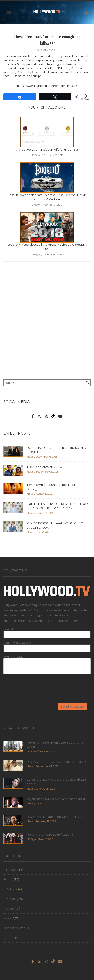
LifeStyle (10, 899)
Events (8, 879)
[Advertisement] (47, 324)
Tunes (8, 938)
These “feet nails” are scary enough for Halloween (47, 40)
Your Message (14, 657)
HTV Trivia (10, 889)
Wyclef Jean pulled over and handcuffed (56, 799)
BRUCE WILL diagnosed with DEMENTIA (55, 817)
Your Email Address (17, 643)
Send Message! (73, 707)
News (7, 918)
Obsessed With (14, 928)
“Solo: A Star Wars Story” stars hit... (51, 835)
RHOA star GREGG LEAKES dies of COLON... (58, 762)
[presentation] (37, 688)
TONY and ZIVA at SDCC (44, 467)
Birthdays (10, 870)
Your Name (11, 629)
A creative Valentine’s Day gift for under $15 (47, 149)
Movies (8, 908)
